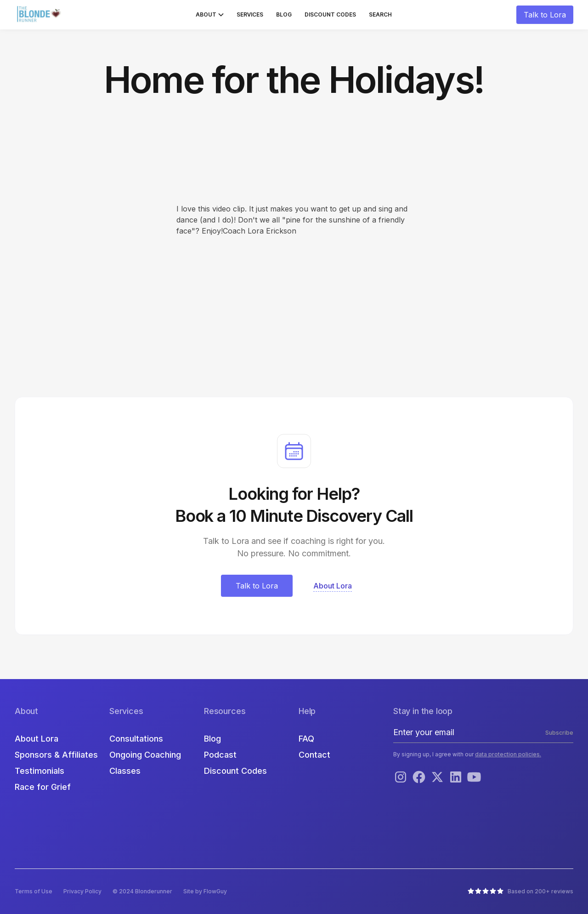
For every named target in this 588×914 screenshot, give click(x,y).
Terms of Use (34, 891)
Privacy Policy (82, 891)
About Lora (37, 739)
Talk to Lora (545, 15)
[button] (210, 15)
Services (250, 14)
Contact (314, 755)
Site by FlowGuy (205, 891)
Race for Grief (43, 787)
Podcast (220, 755)
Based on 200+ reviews (540, 891)
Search (380, 14)
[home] (40, 15)
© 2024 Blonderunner (142, 891)
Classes (125, 771)
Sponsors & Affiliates (56, 755)
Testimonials (40, 771)
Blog (284, 14)
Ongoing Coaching (145, 755)
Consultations (136, 739)
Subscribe (559, 733)
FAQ (306, 739)
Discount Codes (330, 14)
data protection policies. (508, 754)
